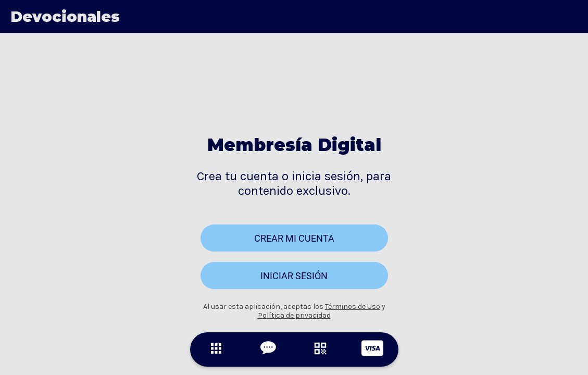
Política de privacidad (294, 315)
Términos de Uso (353, 307)
